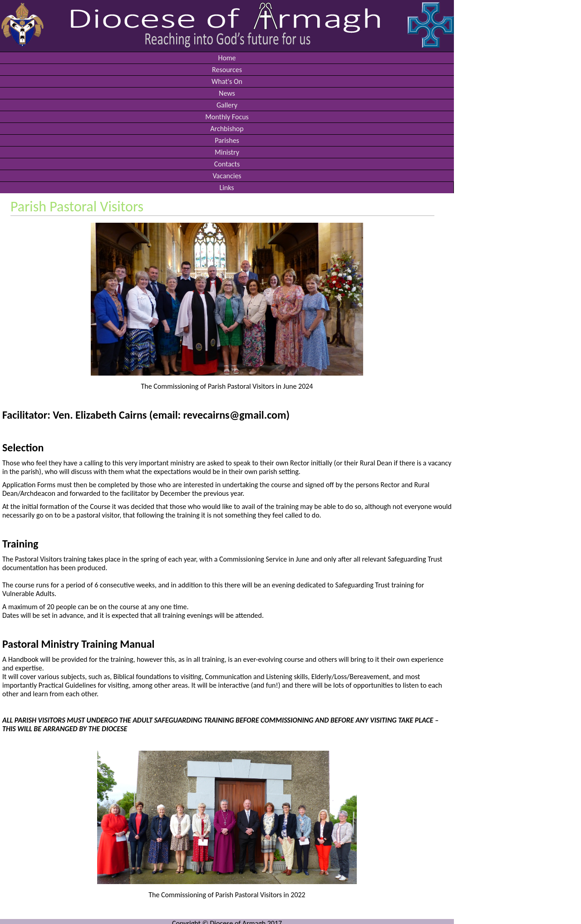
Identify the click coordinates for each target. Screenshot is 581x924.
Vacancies (227, 176)
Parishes (227, 140)
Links (226, 188)
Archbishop (227, 129)
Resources (227, 70)
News (227, 93)
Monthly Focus (227, 117)
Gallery (227, 105)
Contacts (227, 164)
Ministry (227, 152)
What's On (227, 81)
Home (227, 58)
